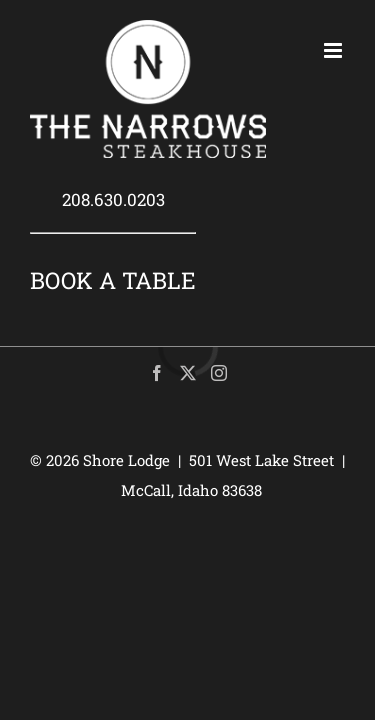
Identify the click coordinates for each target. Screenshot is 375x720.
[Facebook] (157, 373)
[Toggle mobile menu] (334, 50)
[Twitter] (188, 373)
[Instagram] (219, 373)
